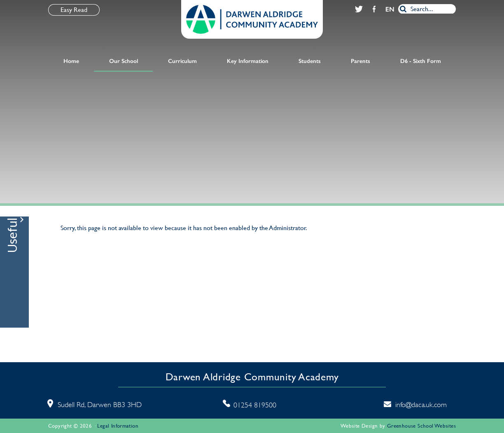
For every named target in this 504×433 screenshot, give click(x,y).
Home (71, 61)
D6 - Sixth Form (421, 61)
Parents (360, 61)
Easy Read (74, 10)
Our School (124, 61)
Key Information (248, 61)
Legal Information (118, 426)
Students (310, 61)
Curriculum (182, 61)
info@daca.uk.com (421, 405)
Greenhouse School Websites (421, 426)
